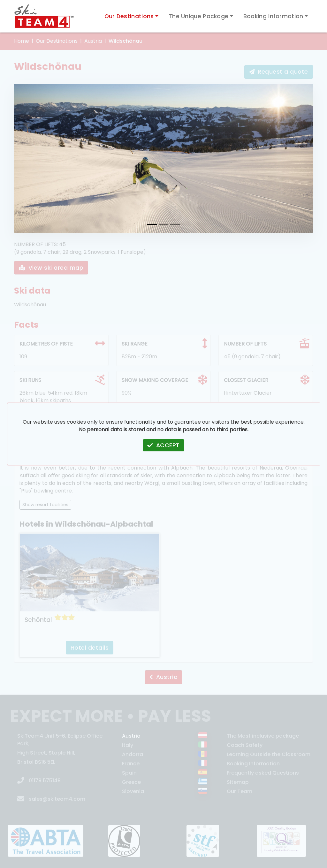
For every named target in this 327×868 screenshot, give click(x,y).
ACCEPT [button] (163, 445)
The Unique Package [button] (198, 16)
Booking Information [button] (273, 16)
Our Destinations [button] (129, 16)
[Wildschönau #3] (175, 224)
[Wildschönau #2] (163, 224)
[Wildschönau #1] (152, 224)
